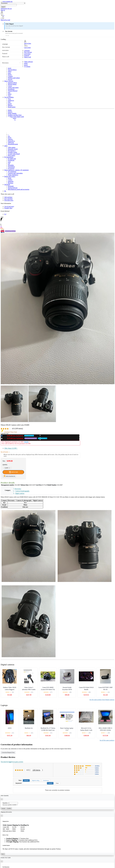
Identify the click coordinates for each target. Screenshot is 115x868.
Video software (28, 62)
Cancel (3, 808)
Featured (5, 53)
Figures (10, 112)
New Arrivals (6, 47)
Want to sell (6, 57)
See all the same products (107, 740)
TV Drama (27, 67)
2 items (97, 770)
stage (9, 73)
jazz (9, 92)
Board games (12, 107)
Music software (9, 81)
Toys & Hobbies (9, 97)
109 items (36, 770)
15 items (97, 766)
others (10, 71)
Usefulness (46, 780)
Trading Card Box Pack (15, 115)
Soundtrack (11, 89)
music (10, 68)
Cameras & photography (22, 491)
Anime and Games (13, 88)
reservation (5, 50)
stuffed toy (11, 100)
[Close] (2, 799)
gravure (10, 79)
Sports (10, 75)
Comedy (10, 76)
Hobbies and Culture (14, 78)
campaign (5, 44)
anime (26, 63)
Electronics (5, 63)
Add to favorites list (9, 476)
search (3, 7)
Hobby (10, 110)
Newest (26, 780)
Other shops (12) (11, 448)
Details (26, 442)
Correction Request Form (8, 752)
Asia (9, 96)
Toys (9, 99)
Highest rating (36, 780)
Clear (57, 783)
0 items (97, 774)
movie (26, 65)
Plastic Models (12, 113)
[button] (57, 18)
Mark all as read (5, 20)
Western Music (12, 84)
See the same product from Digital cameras (102, 700)
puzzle (10, 104)
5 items (97, 768)
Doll (9, 102)
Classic (10, 86)
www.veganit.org (7, 1)
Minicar (10, 105)
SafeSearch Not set (6, 9)
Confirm (9, 808)
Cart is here (27, 48)
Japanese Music (12, 83)
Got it (3, 854)
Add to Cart (13, 472)
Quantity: (5, 803)
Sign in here (28, 43)
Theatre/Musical (13, 91)
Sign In (3, 10)
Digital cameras (20, 493)
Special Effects (12, 70)
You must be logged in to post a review (12, 762)
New (19, 436)
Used (25, 438)
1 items (97, 772)
